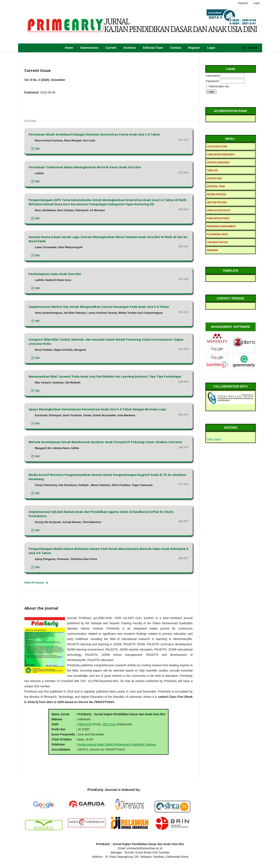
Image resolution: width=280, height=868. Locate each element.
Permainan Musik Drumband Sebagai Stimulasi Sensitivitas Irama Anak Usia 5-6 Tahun (94, 134)
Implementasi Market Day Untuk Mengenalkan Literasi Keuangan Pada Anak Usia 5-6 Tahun (99, 307)
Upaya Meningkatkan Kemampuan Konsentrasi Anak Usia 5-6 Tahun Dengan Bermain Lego (97, 409)
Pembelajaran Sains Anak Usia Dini (55, 274)
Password (212, 81)
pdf (37, 149)
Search (253, 48)
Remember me (219, 86)
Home (69, 48)
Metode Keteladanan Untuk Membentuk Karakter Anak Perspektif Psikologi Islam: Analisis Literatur (105, 442)
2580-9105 (85, 724)
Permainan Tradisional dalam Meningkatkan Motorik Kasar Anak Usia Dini (85, 167)
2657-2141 (109, 724)
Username (213, 76)
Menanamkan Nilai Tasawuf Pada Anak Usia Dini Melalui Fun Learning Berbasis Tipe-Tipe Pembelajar (105, 376)
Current (111, 48)
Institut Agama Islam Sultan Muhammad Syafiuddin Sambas (117, 744)
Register (194, 48)
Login (211, 48)
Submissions (89, 48)
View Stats (214, 439)
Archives (129, 48)
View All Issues (34, 583)
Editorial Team (153, 48)
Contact (176, 48)
